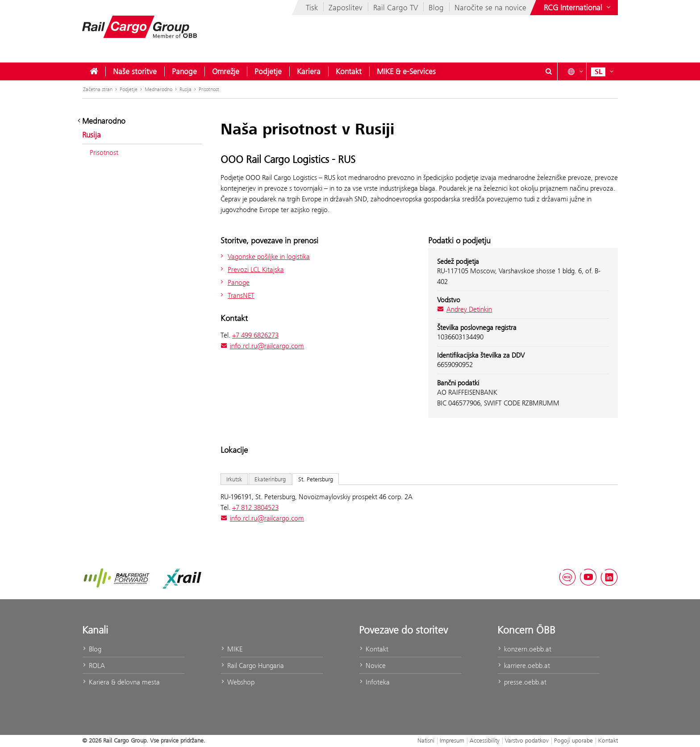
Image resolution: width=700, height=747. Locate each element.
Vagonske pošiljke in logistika (264, 257)
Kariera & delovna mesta (121, 682)
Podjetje (268, 71)
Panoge (184, 71)
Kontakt (349, 71)
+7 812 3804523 (255, 507)
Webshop (237, 682)
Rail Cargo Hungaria (252, 666)
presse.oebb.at (522, 682)
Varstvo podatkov (527, 740)
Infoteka (374, 682)
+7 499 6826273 (255, 335)
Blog (436, 8)
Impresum (452, 740)
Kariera (309, 71)
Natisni (426, 740)
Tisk (312, 8)
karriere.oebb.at (524, 666)
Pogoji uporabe (573, 740)
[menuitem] (94, 71)
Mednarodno (158, 89)
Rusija (185, 89)
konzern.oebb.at (524, 649)
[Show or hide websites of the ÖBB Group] (578, 8)
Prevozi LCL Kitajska (251, 269)
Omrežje (226, 71)
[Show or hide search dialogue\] (549, 71)
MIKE (231, 649)
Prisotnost (209, 89)
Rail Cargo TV (396, 8)
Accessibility (485, 740)
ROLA (94, 666)
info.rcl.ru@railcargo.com (262, 346)
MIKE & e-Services (406, 71)
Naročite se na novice (490, 8)
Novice (372, 666)
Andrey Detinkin (465, 309)
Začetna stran (98, 89)
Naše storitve (135, 71)
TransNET (236, 295)
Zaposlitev (346, 8)
